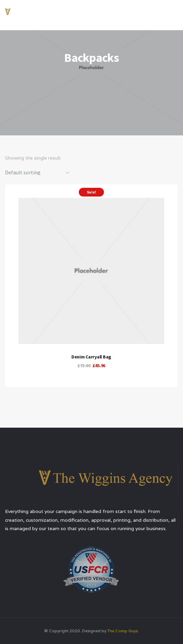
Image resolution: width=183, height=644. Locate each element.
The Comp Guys (123, 631)
